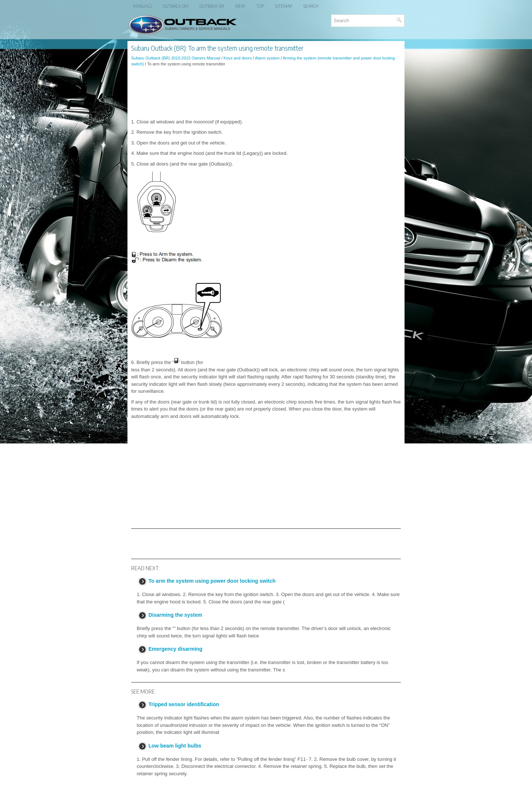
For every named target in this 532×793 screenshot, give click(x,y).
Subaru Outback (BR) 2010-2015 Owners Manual (176, 58)
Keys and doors (238, 58)
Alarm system (267, 58)
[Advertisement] (266, 93)
